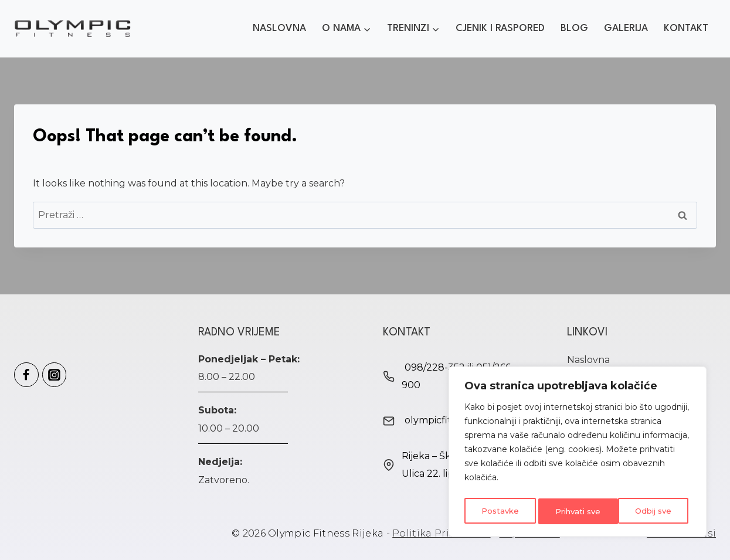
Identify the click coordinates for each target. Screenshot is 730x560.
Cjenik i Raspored (500, 28)
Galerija (626, 28)
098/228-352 (435, 367)
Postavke (499, 511)
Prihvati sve (651, 511)
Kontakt (686, 28)
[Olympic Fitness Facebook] (26, 375)
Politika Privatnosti (441, 533)
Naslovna (279, 28)
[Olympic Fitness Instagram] (55, 375)
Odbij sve (572, 511)
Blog (574, 28)
